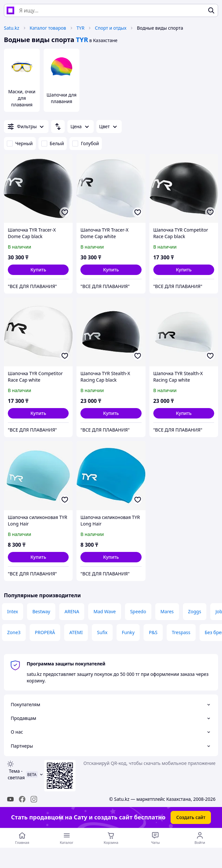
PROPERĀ (45, 632)
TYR (80, 28)
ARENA (72, 611)
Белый (53, 143)
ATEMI (76, 632)
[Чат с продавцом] (155, 838)
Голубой (86, 143)
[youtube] (10, 799)
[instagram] (34, 799)
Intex (13, 611)
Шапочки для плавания (62, 98)
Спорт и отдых (111, 28)
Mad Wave (104, 611)
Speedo (138, 611)
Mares (167, 611)
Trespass (181, 632)
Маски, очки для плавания (22, 98)
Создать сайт (191, 817)
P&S (153, 632)
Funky (128, 632)
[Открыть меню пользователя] (200, 838)
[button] (38, 270)
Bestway (41, 611)
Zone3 (14, 632)
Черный (20, 143)
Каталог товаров (48, 28)
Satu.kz (12, 28)
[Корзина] (111, 838)
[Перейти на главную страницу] (22, 838)
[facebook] (22, 799)
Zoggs (195, 611)
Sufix (102, 632)
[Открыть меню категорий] (66, 838)
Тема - (16, 774)
